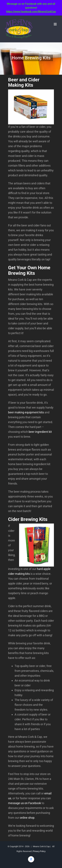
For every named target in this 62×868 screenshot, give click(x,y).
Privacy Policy (39, 851)
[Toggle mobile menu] (55, 24)
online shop (27, 818)
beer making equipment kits (26, 412)
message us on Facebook (25, 803)
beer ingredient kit (40, 432)
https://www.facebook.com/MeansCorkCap (31, 12)
